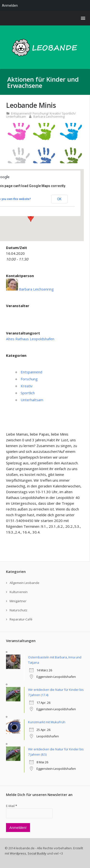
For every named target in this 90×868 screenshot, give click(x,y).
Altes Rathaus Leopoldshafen (30, 339)
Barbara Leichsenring (49, 116)
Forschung (40, 113)
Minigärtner (18, 601)
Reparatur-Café (21, 619)
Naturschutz (18, 610)
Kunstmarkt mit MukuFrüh (47, 722)
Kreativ (55, 113)
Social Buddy (37, 853)
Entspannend (21, 113)
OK (59, 199)
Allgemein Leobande (24, 583)
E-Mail (12, 806)
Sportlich (68, 113)
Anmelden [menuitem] (10, 6)
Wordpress (18, 853)
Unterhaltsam (16, 116)
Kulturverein (19, 592)
